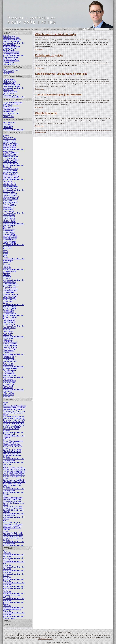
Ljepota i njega (8, 338)
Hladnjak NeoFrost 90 (10, 169)
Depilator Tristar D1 (10, 204)
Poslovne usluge (9, 79)
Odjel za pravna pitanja (11, 52)
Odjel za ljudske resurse (11, 54)
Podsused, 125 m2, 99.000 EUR (14, 425)
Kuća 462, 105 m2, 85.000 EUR (14, 476)
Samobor (6, 494)
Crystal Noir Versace (10, 342)
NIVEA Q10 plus (8, 395)
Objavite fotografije (46, 113)
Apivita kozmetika (9, 370)
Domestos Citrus (9, 324)
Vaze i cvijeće (8, 335)
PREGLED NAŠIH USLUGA (13, 76)
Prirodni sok (7, 278)
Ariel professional (9, 319)
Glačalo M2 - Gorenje (10, 195)
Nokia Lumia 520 (9, 232)
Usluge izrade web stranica (12, 103)
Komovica (7, 266)
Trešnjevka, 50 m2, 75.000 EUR (14, 416)
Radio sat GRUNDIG (10, 141)
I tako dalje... (7, 529)
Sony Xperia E (8, 227)
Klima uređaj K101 (9, 220)
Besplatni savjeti (9, 111)
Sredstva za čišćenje (10, 317)
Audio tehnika (8, 137)
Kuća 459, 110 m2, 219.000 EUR (14, 471)
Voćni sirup (7, 277)
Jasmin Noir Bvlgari (10, 349)
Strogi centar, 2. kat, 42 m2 (12, 484)
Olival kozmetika (9, 374)
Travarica (6, 264)
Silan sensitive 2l (9, 322)
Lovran (5, 590)
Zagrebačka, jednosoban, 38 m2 (14, 482)
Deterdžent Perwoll (10, 314)
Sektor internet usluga (11, 57)
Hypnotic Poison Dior (10, 347)
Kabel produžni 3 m (10, 183)
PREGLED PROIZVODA (12, 132)
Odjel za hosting (9, 62)
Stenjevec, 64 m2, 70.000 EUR (13, 422)
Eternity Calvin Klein (10, 345)
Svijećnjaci (7, 330)
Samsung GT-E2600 (10, 236)
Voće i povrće (8, 248)
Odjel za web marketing (11, 61)
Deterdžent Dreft (9, 310)
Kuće (5, 404)
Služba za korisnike (10, 64)
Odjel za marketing (10, 48)
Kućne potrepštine (9, 307)
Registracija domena (10, 95)
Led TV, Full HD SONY (10, 162)
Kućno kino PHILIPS (10, 155)
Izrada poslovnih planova (12, 86)
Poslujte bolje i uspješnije (54, 29)
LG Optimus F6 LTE (9, 243)
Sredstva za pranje (10, 308)
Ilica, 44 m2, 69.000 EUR (11, 429)
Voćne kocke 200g (9, 299)
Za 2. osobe (7, 553)
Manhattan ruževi (9, 382)
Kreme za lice (8, 391)
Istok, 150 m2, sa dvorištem (13, 499)
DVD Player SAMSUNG (11, 153)
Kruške (5, 252)
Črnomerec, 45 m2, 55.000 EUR (14, 420)
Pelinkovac (7, 268)
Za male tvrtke (8, 115)
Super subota (8, 124)
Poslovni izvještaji (9, 83)
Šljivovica (6, 262)
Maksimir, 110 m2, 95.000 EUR (14, 418)
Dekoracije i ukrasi (9, 328)
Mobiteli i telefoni (9, 225)
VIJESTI (7, 625)
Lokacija (6, 73)
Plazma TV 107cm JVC (11, 164)
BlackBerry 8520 (9, 231)
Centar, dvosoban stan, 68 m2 (13, 480)
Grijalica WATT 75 (9, 218)
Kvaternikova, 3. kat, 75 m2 (12, 485)
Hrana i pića (7, 247)
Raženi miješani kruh (10, 284)
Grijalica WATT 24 (9, 217)
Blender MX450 (8, 211)
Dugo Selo (7, 438)
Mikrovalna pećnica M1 (11, 197)
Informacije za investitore (12, 40)
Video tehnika (8, 151)
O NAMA (7, 33)
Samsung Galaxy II (9, 241)
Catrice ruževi (8, 388)
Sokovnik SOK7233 (10, 206)
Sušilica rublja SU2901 (11, 174)
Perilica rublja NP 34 (10, 171)
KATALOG (8, 621)
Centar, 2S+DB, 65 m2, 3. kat (13, 535)
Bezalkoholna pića (9, 271)
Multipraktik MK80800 (11, 199)
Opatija (6, 604)
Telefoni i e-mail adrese (11, 70)
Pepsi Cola (7, 275)
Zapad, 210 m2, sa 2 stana (12, 445)
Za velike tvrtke (8, 117)
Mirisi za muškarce (10, 356)
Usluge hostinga (9, 93)
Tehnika (6, 135)
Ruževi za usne (8, 379)
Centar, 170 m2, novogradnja (13, 441)
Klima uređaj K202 (9, 222)
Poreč (5, 551)
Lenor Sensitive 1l (9, 321)
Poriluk (5, 257)
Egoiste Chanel (8, 365)
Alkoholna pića (8, 261)
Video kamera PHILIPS (11, 160)
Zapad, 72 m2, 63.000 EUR (12, 455)
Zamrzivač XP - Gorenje (11, 176)
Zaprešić (6, 519)
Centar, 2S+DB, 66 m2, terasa (13, 510)
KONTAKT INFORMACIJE (13, 67)
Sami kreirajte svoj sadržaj (12, 595)
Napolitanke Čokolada (11, 294)
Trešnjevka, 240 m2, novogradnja (15, 406)
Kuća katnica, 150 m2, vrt (12, 522)
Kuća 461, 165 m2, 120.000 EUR (14, 475)
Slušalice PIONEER (9, 148)
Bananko (6, 303)
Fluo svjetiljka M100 (10, 188)
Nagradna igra (8, 126)
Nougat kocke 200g (10, 298)
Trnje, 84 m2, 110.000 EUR (12, 427)
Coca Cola (7, 273)
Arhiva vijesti (41, 132)
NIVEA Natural (8, 397)
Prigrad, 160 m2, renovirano (13, 446)
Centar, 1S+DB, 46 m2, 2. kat (13, 537)
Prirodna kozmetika (10, 368)
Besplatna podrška (10, 110)
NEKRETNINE (9, 399)
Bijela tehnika (8, 167)
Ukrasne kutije (8, 333)
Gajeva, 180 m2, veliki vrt (12, 443)
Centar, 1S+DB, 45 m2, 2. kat (13, 507)
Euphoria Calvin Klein (10, 344)
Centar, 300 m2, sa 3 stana (12, 501)
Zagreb (6, 402)
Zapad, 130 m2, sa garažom (13, 498)
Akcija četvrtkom (9, 122)
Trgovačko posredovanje (12, 85)
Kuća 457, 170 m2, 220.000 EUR (14, 468)
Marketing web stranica (11, 104)
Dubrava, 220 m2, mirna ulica (13, 413)
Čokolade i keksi (9, 292)
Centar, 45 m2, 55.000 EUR (12, 450)
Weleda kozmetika (10, 375)
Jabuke (6, 250)
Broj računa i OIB (9, 72)
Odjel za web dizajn (10, 59)
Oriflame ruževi (8, 384)
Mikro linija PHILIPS (10, 142)
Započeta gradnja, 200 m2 (12, 526)
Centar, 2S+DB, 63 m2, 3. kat (13, 508)
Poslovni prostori (9, 434)
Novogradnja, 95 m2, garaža (13, 524)
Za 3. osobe (7, 556)
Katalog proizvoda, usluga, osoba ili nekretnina (61, 74)
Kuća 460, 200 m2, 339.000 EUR (14, 473)
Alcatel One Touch (9, 239)
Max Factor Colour (9, 381)
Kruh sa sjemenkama (10, 289)
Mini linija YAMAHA (10, 146)
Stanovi (6, 415)
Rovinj (5, 563)
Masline (6, 254)
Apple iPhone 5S (9, 229)
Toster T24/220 (9, 208)
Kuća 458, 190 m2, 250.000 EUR (14, 469)
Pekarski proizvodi (9, 282)
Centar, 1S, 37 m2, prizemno (13, 538)
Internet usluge (8, 90)
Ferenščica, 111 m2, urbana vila (14, 408)
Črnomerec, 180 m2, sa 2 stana (14, 411)
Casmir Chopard (9, 351)
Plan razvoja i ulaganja (11, 41)
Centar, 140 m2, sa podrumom (14, 503)
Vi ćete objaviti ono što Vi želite (14, 43)
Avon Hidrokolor (9, 386)
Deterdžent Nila (8, 312)
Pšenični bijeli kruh (9, 287)
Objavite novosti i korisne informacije (22, 29)
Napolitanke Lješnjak (10, 296)
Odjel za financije (9, 50)
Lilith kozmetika (9, 372)
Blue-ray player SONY (11, 156)
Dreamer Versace (9, 360)
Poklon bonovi (8, 128)
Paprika (6, 255)
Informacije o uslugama (11, 38)
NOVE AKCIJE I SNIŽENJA (13, 120)
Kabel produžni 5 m (10, 185)
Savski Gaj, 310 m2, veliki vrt (13, 409)
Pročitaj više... (40, 49)
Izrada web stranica (10, 92)
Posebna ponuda (9, 618)
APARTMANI (8, 548)
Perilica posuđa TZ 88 (11, 172)
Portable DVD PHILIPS (11, 158)
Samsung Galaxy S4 (10, 238)
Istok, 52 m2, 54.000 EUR (12, 454)
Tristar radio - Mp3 (9, 139)
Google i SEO (8, 106)
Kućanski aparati (9, 192)
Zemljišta (6, 431)
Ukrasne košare (8, 331)
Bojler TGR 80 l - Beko (10, 178)
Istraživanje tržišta (9, 81)
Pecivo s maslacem (10, 291)
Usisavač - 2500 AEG (10, 194)
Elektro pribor (8, 181)
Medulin (6, 576)
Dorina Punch (8, 301)
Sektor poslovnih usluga (11, 47)
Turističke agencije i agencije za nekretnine (59, 95)
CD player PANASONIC (11, 144)
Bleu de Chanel (8, 363)
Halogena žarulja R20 (10, 186)
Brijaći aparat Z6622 (10, 201)
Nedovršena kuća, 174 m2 (12, 528)
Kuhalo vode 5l (8, 209)
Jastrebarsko (8, 464)
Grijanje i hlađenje (9, 215)
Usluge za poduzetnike (11, 113)
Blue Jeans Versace (10, 361)
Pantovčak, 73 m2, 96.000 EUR (14, 424)
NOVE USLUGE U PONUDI (13, 100)
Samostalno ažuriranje (11, 108)
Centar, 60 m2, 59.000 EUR (12, 452)
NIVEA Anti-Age (9, 393)
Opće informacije (9, 36)
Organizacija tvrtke (10, 45)
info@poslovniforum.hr (45, 639)
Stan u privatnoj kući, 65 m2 (13, 533)
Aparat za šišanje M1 (10, 202)
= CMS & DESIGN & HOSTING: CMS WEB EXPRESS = (58, 643)
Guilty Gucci (7, 352)
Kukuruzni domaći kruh (11, 285)
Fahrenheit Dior (8, 358)
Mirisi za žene (8, 340)
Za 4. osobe (7, 560)
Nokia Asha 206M (9, 234)
